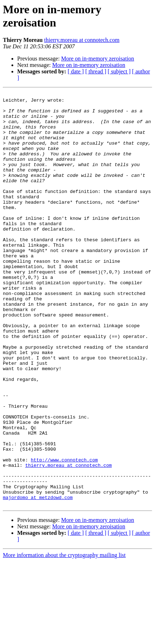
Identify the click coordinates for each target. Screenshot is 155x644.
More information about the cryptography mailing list (64, 638)
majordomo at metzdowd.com (38, 579)
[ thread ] (96, 71)
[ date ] (76, 71)
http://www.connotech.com (64, 534)
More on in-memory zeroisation (98, 59)
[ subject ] (119, 71)
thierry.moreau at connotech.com (82, 40)
